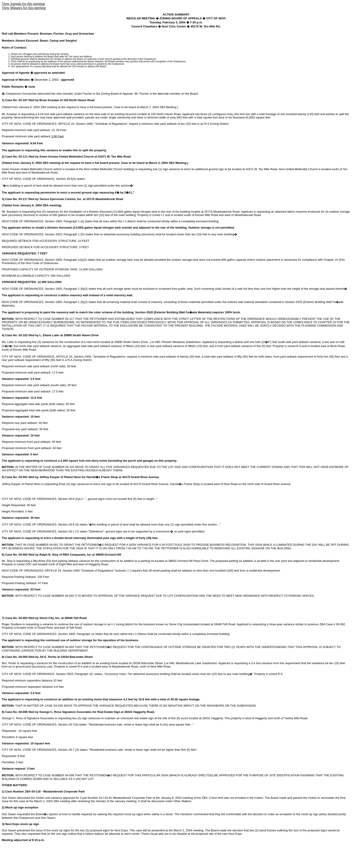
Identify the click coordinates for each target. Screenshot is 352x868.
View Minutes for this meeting (24, 8)
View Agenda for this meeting (23, 4)
